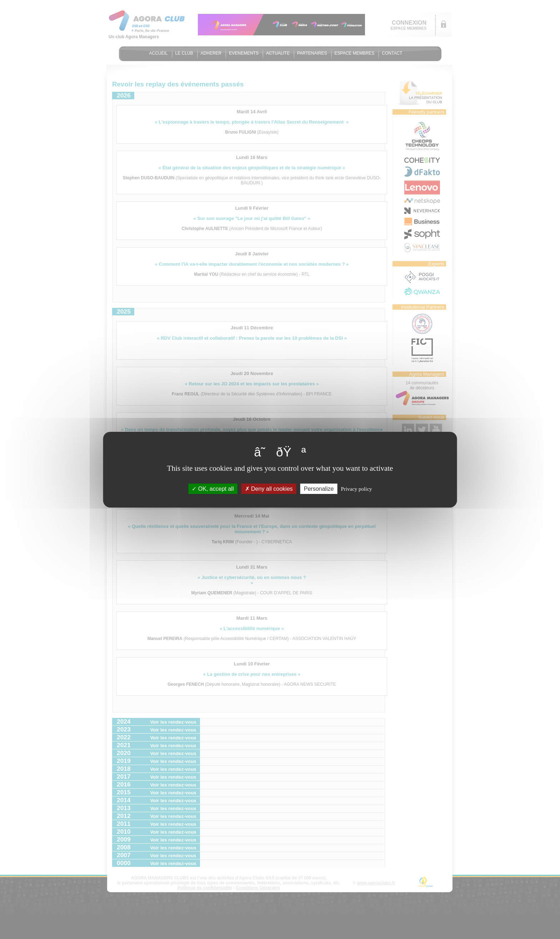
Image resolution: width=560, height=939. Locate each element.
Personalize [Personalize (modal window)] (319, 488)
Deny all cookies (269, 488)
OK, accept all (213, 488)
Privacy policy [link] (357, 489)
